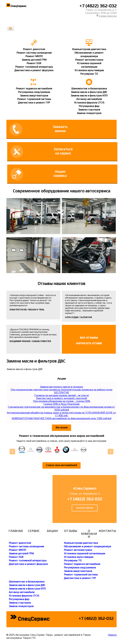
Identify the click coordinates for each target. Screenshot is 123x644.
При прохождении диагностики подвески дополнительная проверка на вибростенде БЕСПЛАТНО (61, 391)
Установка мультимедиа (89, 70)
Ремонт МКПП (34, 56)
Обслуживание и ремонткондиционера (89, 54)
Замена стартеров (89, 110)
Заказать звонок (85, 508)
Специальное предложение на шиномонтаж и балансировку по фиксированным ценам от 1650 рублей (61, 408)
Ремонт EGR (34, 63)
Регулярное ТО (89, 74)
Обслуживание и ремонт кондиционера (87, 546)
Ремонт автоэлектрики (89, 60)
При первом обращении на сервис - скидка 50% (62, 401)
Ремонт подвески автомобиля (34, 88)
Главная (16, 531)
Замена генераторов (89, 113)
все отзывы (89, 337)
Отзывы (71, 531)
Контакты (107, 531)
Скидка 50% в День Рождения (61, 404)
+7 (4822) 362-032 (98, 6)
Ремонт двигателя (34, 49)
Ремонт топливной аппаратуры (34, 67)
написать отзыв (89, 343)
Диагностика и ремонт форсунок (34, 70)
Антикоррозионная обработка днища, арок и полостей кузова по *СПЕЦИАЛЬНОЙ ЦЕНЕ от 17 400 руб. (61, 414)
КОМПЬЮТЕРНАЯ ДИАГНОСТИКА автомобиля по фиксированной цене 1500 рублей (61, 418)
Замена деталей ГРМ (34, 60)
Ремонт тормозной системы (34, 99)
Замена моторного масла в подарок (61, 387)
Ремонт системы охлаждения (34, 53)
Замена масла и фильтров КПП (89, 96)
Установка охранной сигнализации (84, 553)
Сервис (34, 531)
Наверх (112, 635)
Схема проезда (107, 16)
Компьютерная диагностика (89, 49)
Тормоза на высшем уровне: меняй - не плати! (61, 395)
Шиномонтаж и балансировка (89, 88)
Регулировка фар (89, 106)
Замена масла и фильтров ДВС (89, 92)
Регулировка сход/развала (34, 92)
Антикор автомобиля (89, 99)
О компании (89, 534)
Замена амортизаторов (34, 96)
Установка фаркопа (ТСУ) (89, 103)
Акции (52, 531)
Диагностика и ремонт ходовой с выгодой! (62, 398)
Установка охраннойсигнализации (89, 65)
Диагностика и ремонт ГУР (34, 103)
